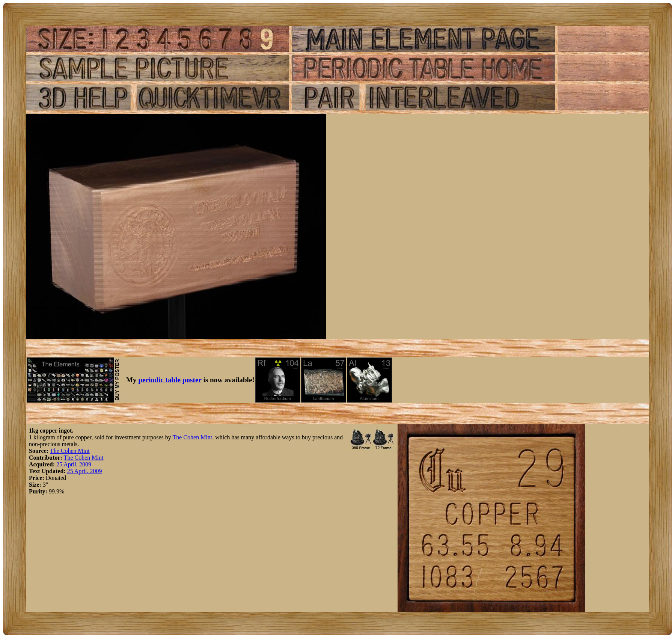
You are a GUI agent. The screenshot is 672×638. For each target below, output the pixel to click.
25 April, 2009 (74, 464)
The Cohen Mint (193, 437)
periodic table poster (170, 380)
